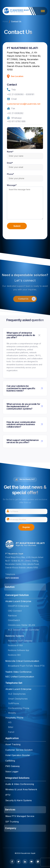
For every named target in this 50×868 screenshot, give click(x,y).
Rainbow (12, 616)
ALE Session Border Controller (24, 630)
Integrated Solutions (17, 778)
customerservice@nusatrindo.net (24, 104)
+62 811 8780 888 (16, 121)
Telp (11, 90)
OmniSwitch (14, 620)
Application (12, 738)
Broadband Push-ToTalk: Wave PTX (26, 666)
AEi (10, 722)
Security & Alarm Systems (19, 800)
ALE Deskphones (17, 694)
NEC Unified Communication (20, 677)
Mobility (12, 713)
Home (5, 21)
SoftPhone (14, 703)
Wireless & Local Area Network (21, 789)
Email (12, 99)
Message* (25, 202)
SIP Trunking (12, 822)
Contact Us (27, 299)
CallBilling (10, 761)
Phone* (25, 176)
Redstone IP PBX (15, 645)
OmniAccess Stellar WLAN (22, 625)
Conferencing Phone (19, 708)
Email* (25, 165)
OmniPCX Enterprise (18, 606)
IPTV (8, 795)
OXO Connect (15, 611)
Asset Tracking (13, 744)
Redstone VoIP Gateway (20, 641)
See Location (15, 77)
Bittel (11, 727)
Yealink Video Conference (18, 672)
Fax (11, 109)
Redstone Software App (19, 650)
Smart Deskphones (18, 699)
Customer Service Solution (19, 750)
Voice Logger (12, 772)
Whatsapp (14, 118)
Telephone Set (14, 683)
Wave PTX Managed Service (20, 816)
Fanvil (11, 732)
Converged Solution (17, 595)
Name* (25, 154)
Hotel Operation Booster (18, 755)
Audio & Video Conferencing (20, 784)
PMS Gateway (13, 766)
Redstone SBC (14, 655)
